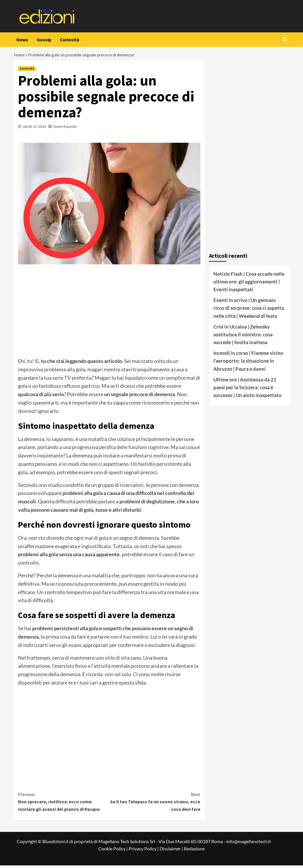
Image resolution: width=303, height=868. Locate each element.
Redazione (194, 851)
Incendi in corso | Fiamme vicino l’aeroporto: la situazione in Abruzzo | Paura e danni (248, 363)
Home (20, 56)
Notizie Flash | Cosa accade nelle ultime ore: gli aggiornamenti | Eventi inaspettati (249, 284)
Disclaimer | (172, 851)
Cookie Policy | (113, 851)
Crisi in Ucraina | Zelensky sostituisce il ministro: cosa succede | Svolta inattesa (243, 337)
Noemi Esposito (65, 129)
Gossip (44, 40)
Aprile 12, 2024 (35, 129)
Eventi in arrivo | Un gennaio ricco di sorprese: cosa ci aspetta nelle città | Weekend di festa (249, 310)
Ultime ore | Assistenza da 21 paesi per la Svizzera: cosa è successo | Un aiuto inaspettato (247, 390)
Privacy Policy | (144, 851)
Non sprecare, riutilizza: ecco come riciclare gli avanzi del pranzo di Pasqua (64, 804)
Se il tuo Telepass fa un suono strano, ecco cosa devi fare (155, 804)
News (22, 40)
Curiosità (70, 40)
